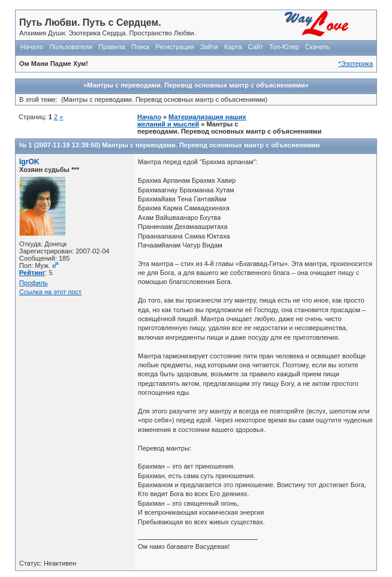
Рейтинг (32, 273)
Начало (32, 47)
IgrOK (29, 162)
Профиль (34, 283)
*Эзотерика (356, 64)
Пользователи (71, 47)
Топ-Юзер (284, 47)
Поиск (140, 47)
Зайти (209, 47)
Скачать (317, 47)
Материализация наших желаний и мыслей (192, 120)
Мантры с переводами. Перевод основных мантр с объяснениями (211, 145)
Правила (112, 47)
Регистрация (175, 47)
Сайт (256, 47)
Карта (233, 47)
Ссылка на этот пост (50, 292)
